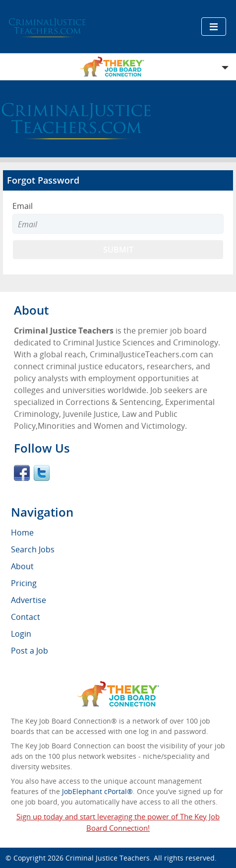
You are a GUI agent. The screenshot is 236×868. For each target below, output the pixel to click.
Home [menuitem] (22, 533)
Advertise (29, 600)
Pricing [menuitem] (24, 583)
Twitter (42, 473)
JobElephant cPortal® (97, 791)
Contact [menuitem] (26, 617)
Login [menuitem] (21, 634)
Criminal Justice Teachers (108, 858)
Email (23, 206)
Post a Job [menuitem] (29, 651)
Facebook (22, 473)
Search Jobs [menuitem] (33, 549)
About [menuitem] (22, 566)
